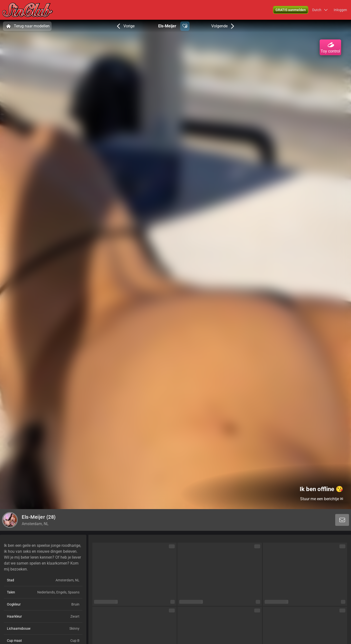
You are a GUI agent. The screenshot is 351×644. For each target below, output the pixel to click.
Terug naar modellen (27, 26)
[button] (291, 10)
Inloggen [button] (340, 10)
